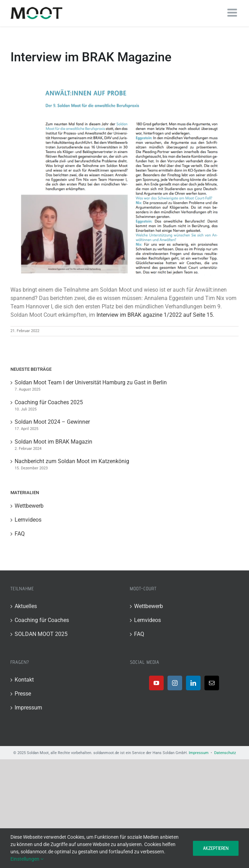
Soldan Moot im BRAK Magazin (53, 442)
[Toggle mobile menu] (233, 13)
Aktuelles (26, 606)
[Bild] (124, 175)
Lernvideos (28, 520)
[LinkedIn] (193, 683)
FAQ (20, 534)
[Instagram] (175, 683)
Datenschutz (225, 753)
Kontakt (24, 680)
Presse (23, 694)
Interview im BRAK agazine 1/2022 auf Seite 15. (155, 315)
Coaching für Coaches (42, 620)
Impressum (28, 708)
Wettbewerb (29, 506)
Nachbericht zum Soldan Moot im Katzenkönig (72, 461)
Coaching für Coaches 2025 (49, 402)
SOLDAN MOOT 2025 (41, 634)
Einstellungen (27, 859)
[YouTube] (156, 683)
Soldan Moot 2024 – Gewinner (52, 422)
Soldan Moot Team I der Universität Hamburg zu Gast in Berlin (91, 382)
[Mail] (212, 683)
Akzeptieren (216, 848)
